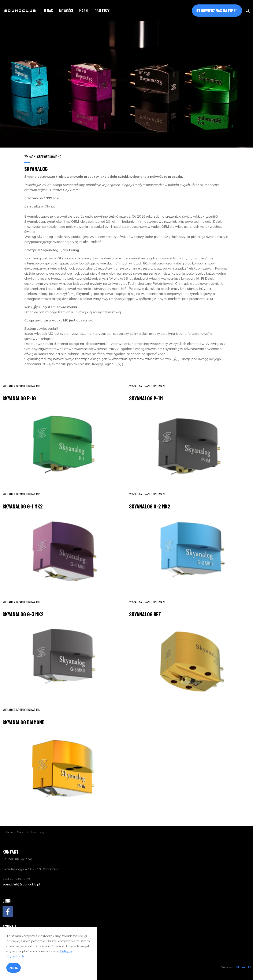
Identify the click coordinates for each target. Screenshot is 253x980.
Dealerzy (102, 11)
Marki (84, 11)
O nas (48, 11)
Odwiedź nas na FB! (217, 11)
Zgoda (14, 968)
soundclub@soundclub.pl (21, 884)
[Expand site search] (248, 11)
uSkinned (243, 967)
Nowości (66, 11)
